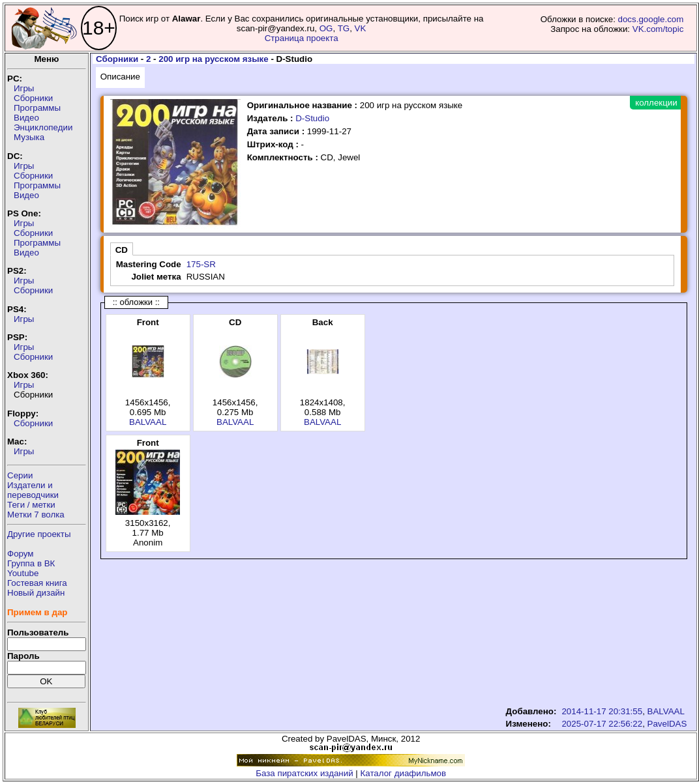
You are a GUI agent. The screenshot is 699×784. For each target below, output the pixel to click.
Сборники (33, 98)
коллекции (656, 103)
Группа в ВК (31, 563)
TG (344, 28)
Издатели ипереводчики (33, 490)
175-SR (201, 264)
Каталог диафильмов (404, 773)
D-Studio (312, 118)
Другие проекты (39, 534)
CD (122, 250)
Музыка (29, 137)
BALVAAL (148, 422)
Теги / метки (31, 505)
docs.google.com (651, 19)
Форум (21, 554)
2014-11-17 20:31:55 (602, 711)
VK (361, 28)
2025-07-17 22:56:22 (602, 724)
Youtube (23, 573)
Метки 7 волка (36, 515)
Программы (37, 108)
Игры (24, 88)
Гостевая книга (37, 583)
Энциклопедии (43, 127)
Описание (120, 77)
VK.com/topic (658, 29)
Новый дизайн (36, 593)
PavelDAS (667, 724)
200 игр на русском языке (213, 59)
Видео (26, 118)
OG (326, 28)
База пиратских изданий (304, 773)
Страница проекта (302, 38)
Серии (20, 475)
